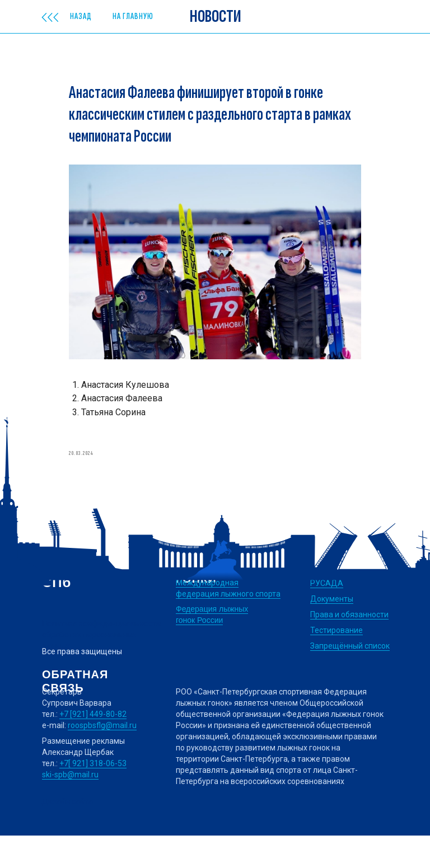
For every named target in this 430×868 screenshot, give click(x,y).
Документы (332, 631)
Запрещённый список (350, 678)
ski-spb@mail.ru (70, 807)
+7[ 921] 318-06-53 (93, 796)
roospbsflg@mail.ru (102, 758)
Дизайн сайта (67, 834)
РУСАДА (327, 616)
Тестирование (336, 663)
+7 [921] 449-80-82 (93, 747)
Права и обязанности (349, 647)
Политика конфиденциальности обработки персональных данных (101, 667)
